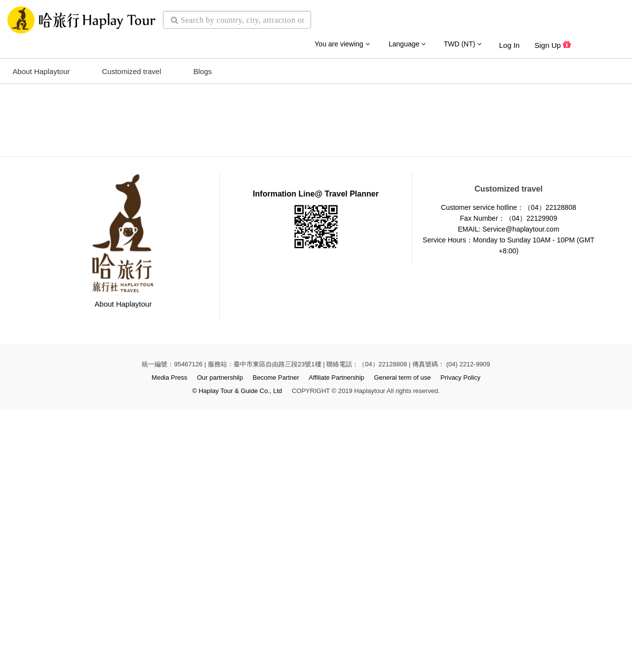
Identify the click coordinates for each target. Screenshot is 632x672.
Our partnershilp (220, 641)
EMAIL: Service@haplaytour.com (509, 492)
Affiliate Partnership (336, 641)
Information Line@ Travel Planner (316, 457)
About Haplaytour (41, 67)
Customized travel (131, 67)
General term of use (402, 641)
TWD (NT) (463, 40)
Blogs (203, 67)
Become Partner (276, 641)
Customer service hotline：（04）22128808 (509, 471)
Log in (510, 41)
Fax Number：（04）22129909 (509, 481)
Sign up (552, 40)
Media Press (169, 641)
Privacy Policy (460, 641)
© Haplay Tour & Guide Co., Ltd (237, 654)
